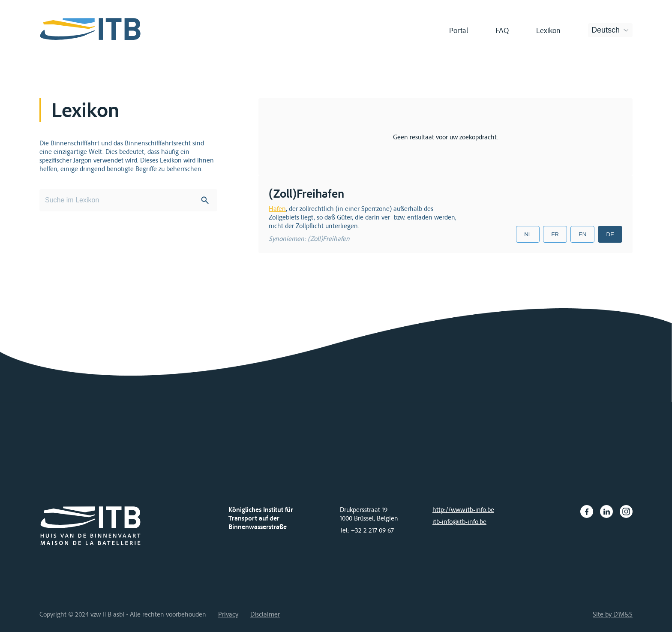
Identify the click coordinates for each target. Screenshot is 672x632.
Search (205, 200)
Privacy (228, 614)
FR (555, 234)
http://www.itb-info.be (463, 509)
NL (528, 234)
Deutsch (606, 30)
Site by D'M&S (613, 614)
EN (583, 234)
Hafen (277, 208)
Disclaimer (265, 614)
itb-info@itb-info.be (459, 521)
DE (610, 234)
